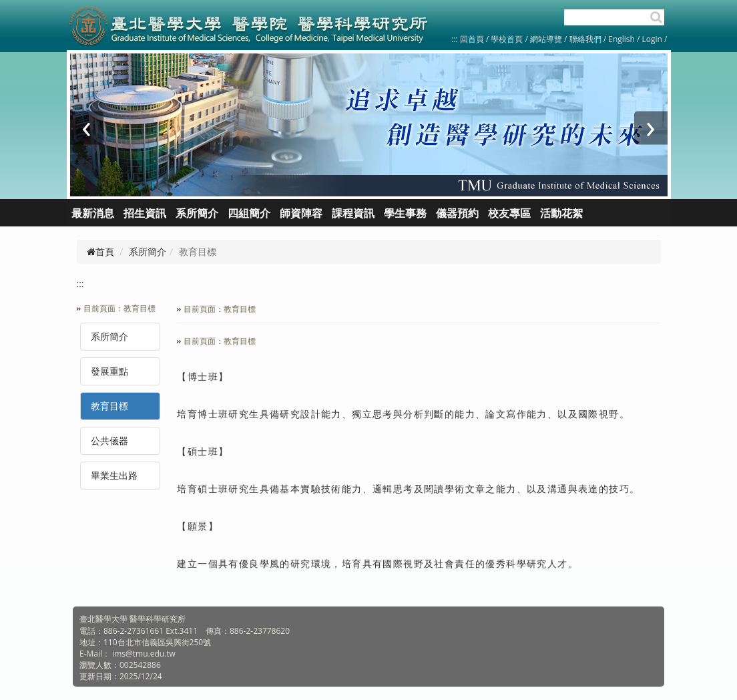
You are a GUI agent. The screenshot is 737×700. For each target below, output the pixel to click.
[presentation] (87, 128)
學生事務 (405, 213)
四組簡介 (249, 213)
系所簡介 (148, 251)
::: (454, 39)
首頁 (100, 251)
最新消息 (93, 213)
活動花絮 (561, 213)
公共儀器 (109, 441)
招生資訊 (145, 213)
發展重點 (109, 371)
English (622, 39)
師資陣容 (301, 213)
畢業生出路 (114, 475)
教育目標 (109, 406)
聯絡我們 (585, 39)
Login (652, 39)
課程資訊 (353, 213)
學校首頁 (508, 39)
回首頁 (472, 39)
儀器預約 (457, 213)
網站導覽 (546, 39)
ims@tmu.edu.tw (144, 654)
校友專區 (509, 213)
